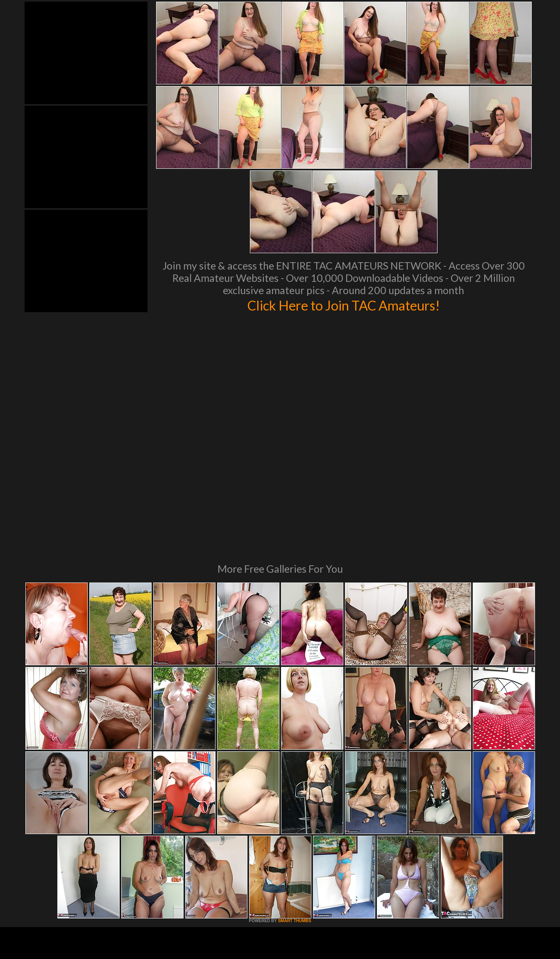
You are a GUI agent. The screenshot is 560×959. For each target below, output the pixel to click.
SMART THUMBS (294, 809)
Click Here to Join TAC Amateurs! (343, 305)
